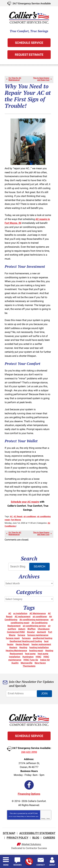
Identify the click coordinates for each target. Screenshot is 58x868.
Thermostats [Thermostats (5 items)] (29, 666)
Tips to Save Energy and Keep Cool (41, 79)
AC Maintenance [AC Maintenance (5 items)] (38, 613)
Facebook (29, 785)
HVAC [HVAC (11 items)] (39, 657)
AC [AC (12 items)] (10, 613)
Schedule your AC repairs (25, 502)
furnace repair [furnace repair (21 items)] (13, 638)
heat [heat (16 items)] (46, 641)
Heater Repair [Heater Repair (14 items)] (23, 644)
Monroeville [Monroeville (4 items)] (27, 663)
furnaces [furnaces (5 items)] (26, 638)
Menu (6, 865)
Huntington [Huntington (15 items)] (28, 657)
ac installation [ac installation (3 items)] (20, 613)
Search (39, 566)
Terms (48, 819)
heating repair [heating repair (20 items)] (36, 650)
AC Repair (18, 516)
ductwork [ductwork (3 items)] (41, 632)
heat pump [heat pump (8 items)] (30, 654)
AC (11, 516)
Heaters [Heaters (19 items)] (13, 647)
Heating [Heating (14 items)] (23, 647)
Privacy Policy (20, 816)
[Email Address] (23, 694)
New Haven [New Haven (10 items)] (40, 663)
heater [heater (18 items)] (10, 644)
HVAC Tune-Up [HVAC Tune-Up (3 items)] (31, 660)
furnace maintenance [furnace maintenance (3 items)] (38, 635)
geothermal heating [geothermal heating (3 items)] (43, 638)
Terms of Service (31, 816)
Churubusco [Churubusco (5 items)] (44, 629)
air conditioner (30, 516)
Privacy (43, 819)
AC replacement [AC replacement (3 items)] (23, 616)
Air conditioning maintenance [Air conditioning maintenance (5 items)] (34, 620)
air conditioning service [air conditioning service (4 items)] (34, 626)
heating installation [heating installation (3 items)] (39, 647)
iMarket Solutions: (31, 844)
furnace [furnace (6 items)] (21, 635)
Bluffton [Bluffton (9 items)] (32, 629)
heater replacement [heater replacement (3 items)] (41, 644)
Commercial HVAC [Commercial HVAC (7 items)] (16, 632)
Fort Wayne (16, 520)
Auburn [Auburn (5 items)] (22, 629)
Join (44, 694)
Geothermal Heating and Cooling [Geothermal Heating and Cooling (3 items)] (26, 641)
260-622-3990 (29, 862)
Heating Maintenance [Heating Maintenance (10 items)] (16, 650)
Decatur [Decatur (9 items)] (31, 632)
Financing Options (29, 794)
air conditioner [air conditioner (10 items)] (40, 616)
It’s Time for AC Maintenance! (15, 79)
